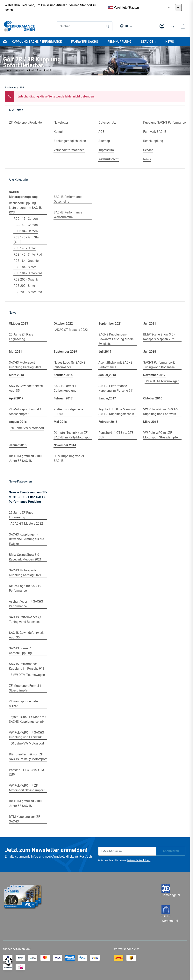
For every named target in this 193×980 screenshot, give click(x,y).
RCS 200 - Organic (26, 279)
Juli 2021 (150, 324)
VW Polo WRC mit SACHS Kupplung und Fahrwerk (161, 412)
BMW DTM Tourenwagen (162, 381)
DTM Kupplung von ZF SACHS (69, 458)
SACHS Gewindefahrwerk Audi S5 (26, 388)
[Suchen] (80, 26)
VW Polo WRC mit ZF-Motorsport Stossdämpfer (161, 435)
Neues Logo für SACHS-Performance (70, 365)
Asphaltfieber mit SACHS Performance (115, 365)
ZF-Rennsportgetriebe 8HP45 (68, 412)
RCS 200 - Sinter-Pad (28, 292)
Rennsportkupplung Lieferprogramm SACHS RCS (25, 208)
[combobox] (139, 8)
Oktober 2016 (153, 398)
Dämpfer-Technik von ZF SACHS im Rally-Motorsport (73, 435)
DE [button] (127, 26)
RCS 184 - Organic (26, 261)
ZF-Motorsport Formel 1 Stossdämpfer (25, 412)
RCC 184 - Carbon (26, 231)
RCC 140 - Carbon (26, 225)
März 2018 (16, 375)
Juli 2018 (150, 352)
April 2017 (16, 398)
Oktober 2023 (18, 324)
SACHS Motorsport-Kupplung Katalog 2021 (25, 365)
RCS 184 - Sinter (25, 267)
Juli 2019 (105, 352)
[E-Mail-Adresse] (127, 851)
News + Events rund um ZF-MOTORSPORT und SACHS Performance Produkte (28, 497)
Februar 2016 (108, 422)
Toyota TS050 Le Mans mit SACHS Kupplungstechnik (117, 412)
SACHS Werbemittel (170, 915)
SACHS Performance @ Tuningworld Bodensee (159, 365)
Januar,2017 (107, 398)
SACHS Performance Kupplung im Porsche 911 (116, 388)
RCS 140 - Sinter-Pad (28, 255)
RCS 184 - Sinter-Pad (28, 273)
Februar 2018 (63, 375)
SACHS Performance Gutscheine (68, 199)
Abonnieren (171, 851)
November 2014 (65, 445)
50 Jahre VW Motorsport (27, 428)
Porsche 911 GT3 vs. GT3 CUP (116, 435)
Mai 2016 (60, 422)
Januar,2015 (18, 445)
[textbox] (139, 8)
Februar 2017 (63, 398)
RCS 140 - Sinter (25, 248)
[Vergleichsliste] (172, 26)
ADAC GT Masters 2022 (71, 330)
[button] (162, 26)
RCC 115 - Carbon (26, 219)
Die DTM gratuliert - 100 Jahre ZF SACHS (25, 458)
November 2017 (154, 375)
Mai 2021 (15, 352)
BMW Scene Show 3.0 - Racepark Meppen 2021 (159, 337)
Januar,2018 (107, 375)
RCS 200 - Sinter (25, 286)
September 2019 (65, 352)
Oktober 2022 (63, 324)
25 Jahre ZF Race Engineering (21, 337)
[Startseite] (19, 26)
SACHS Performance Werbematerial (68, 215)
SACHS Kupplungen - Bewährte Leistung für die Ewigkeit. (116, 339)
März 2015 (151, 422)
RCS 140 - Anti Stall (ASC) (27, 240)
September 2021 (110, 324)
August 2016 (18, 422)
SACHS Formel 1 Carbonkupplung (65, 388)
